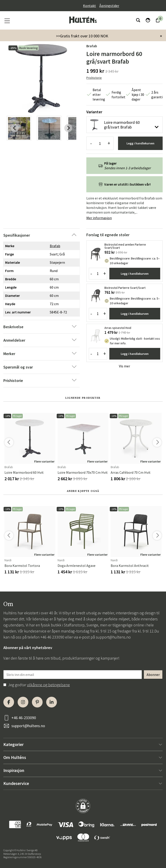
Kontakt (89, 6)
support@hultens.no (113, 637)
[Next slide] (68, 128)
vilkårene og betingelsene (48, 685)
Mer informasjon (99, 218)
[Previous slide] (15, 128)
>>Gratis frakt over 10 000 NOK (82, 36)
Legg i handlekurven (140, 143)
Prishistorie (94, 78)
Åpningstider (109, 6)
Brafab (92, 46)
